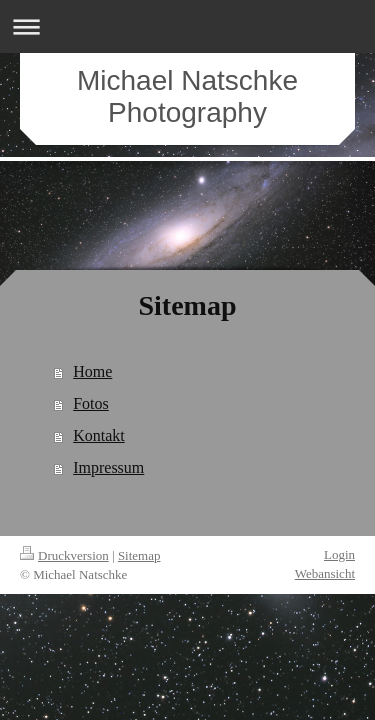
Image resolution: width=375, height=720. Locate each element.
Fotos (91, 403)
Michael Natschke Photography (187, 96)
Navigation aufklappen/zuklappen (187, 26)
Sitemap (139, 555)
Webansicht (325, 573)
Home (92, 371)
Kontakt (99, 435)
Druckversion (64, 555)
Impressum (108, 467)
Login (339, 554)
